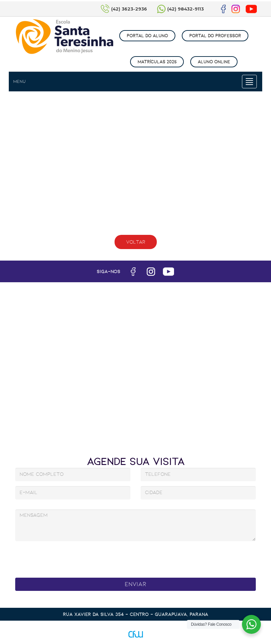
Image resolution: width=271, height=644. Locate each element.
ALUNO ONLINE (214, 62)
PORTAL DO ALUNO (147, 36)
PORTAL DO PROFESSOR (215, 36)
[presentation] (119, 558)
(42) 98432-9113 (186, 9)
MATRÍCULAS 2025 (157, 62)
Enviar (135, 584)
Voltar (136, 242)
